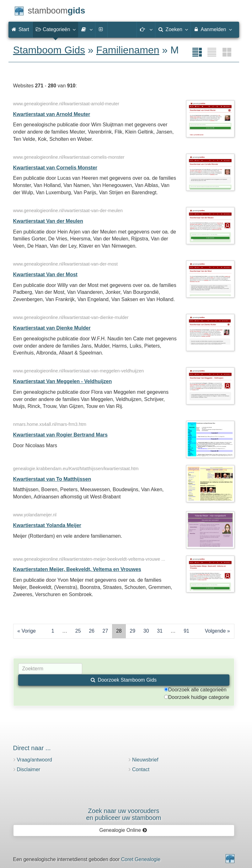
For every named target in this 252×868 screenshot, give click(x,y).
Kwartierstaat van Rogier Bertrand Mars (60, 435)
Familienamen (128, 50)
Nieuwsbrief (145, 760)
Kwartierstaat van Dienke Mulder (52, 328)
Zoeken (173, 29)
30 (146, 631)
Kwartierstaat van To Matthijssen (52, 479)
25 (78, 631)
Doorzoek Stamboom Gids (124, 680)
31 (160, 631)
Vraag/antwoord (35, 760)
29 (132, 631)
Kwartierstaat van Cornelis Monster (55, 168)
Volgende (215, 631)
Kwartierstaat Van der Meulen (48, 221)
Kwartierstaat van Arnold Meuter (52, 114)
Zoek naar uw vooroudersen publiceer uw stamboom (123, 814)
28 (119, 631)
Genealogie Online (123, 830)
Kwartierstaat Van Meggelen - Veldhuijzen (63, 381)
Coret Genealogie (141, 859)
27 (105, 631)
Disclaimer (29, 769)
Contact (141, 769)
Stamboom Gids (49, 50)
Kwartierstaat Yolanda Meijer (47, 525)
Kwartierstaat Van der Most (45, 275)
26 (92, 631)
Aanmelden (213, 29)
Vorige (29, 631)
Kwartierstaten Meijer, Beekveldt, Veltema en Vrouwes (77, 569)
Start (20, 29)
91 (186, 631)
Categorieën (56, 29)
